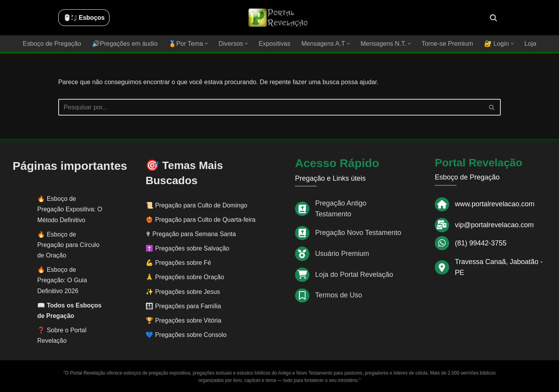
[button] (207, 44)
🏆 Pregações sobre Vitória (183, 320)
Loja (528, 44)
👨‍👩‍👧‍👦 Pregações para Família (183, 306)
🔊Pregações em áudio (126, 44)
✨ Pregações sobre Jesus (183, 291)
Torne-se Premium (445, 44)
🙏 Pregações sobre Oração (185, 277)
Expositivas (275, 44)
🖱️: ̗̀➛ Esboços (84, 18)
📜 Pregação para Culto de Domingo (196, 205)
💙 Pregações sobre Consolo (186, 334)
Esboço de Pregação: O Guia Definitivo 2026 (62, 280)
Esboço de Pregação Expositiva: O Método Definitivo (70, 209)
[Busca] (493, 18)
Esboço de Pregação (54, 44)
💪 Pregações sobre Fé (178, 262)
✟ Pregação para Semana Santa (191, 234)
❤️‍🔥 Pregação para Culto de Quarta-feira (201, 219)
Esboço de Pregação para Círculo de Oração (68, 244)
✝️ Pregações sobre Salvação (187, 248)
